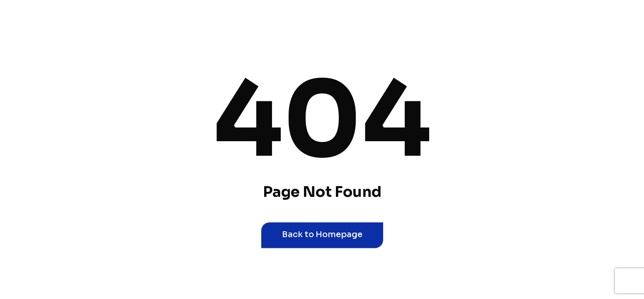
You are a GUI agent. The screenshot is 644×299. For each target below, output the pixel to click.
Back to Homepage (322, 234)
